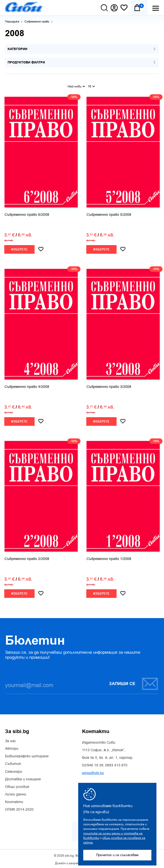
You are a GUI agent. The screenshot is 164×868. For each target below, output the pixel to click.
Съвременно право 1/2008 (109, 558)
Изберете (19, 248)
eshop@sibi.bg (93, 772)
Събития (13, 763)
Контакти (14, 801)
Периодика (12, 22)
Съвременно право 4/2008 (27, 386)
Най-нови (76, 85)
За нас (10, 740)
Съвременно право (37, 22)
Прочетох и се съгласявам (117, 855)
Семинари (14, 770)
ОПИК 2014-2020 (19, 809)
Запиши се (134, 682)
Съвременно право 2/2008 (27, 558)
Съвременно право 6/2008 (27, 214)
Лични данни (16, 793)
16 (91, 85)
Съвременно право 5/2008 (109, 214)
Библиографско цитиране (27, 755)
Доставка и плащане (23, 778)
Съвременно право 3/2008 (109, 386)
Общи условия (17, 786)
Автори (12, 747)
